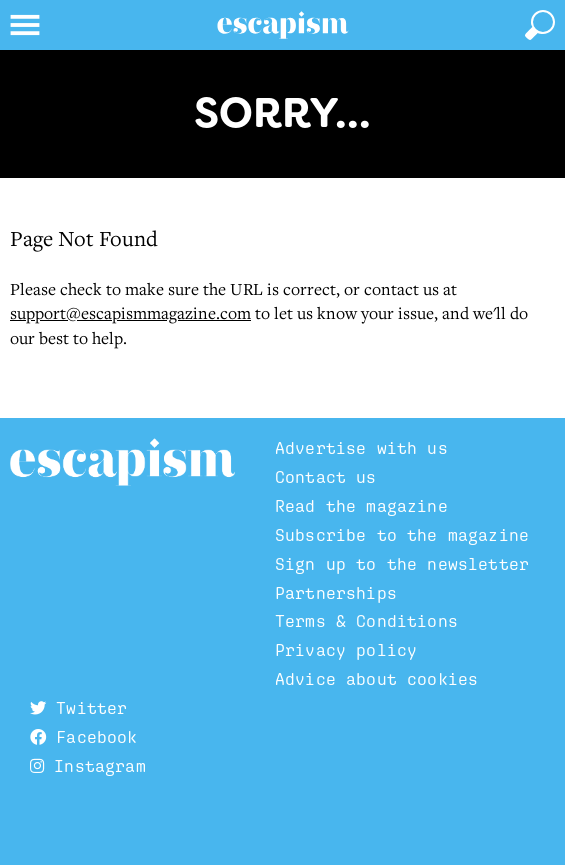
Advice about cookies (376, 679)
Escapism (122, 463)
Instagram (88, 766)
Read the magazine (361, 506)
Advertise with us (361, 448)
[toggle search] (540, 25)
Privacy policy (346, 650)
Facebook (84, 737)
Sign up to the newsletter (402, 564)
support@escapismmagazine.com (130, 313)
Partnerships (336, 593)
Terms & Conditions (366, 621)
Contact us (326, 477)
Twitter (78, 708)
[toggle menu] (25, 25)
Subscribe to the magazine (402, 535)
